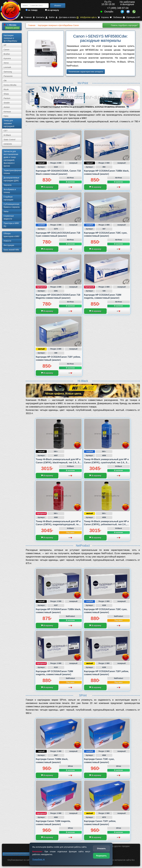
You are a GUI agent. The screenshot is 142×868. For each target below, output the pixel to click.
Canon (6, 50)
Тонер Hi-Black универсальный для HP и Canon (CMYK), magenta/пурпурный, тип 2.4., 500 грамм (58, 524)
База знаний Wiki (11, 250)
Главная (26, 17)
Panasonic (8, 76)
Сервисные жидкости (9, 217)
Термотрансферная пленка (12, 172)
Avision (7, 107)
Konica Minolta (10, 85)
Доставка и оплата (66, 17)
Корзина (103, 17)
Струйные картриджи (8, 198)
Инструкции (9, 245)
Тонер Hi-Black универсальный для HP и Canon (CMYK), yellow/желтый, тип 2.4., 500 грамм (106, 524)
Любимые (116, 17)
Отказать (101, 848)
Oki (5, 81)
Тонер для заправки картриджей (9, 123)
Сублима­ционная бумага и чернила (12, 206)
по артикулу (52, 10)
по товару (32, 10)
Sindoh (7, 103)
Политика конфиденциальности (16, 854)
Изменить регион (12, 28)
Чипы (6, 211)
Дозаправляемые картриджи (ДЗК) (11, 179)
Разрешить (101, 856)
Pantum (7, 98)
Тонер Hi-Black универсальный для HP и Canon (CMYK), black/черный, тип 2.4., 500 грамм (59, 462)
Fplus (6, 116)
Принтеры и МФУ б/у (11, 225)
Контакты (39, 17)
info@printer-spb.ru (87, 17)
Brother (7, 54)
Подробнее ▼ (39, 859)
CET (6, 131)
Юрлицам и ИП (131, 17)
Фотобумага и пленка (10, 191)
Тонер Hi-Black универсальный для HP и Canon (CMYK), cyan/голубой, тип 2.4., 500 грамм (107, 462)
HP (5, 45)
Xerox (6, 63)
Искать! (58, 6)
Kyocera (7, 58)
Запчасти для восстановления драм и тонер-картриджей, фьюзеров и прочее (11, 159)
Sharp (6, 94)
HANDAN (8, 144)
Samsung (8, 72)
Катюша (7, 112)
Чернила (7, 185)
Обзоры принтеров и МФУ (12, 235)
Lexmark (7, 67)
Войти (50, 17)
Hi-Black (7, 135)
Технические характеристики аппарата (86, 72)
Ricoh (6, 89)
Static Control (9, 140)
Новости (7, 241)
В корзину (47, 187)
